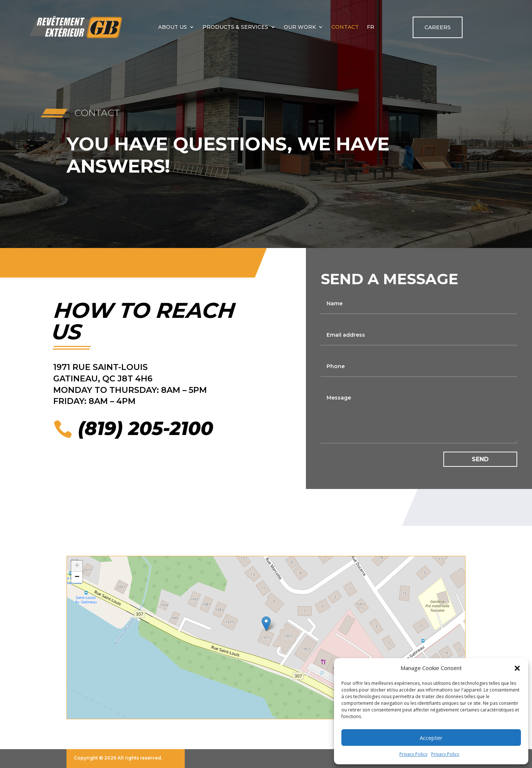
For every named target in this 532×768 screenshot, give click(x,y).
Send (480, 459)
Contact (345, 27)
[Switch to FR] (371, 27)
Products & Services (235, 27)
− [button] (77, 577)
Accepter (431, 738)
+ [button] (77, 566)
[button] (517, 668)
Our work (300, 27)
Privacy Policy (413, 754)
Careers (438, 27)
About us (173, 27)
